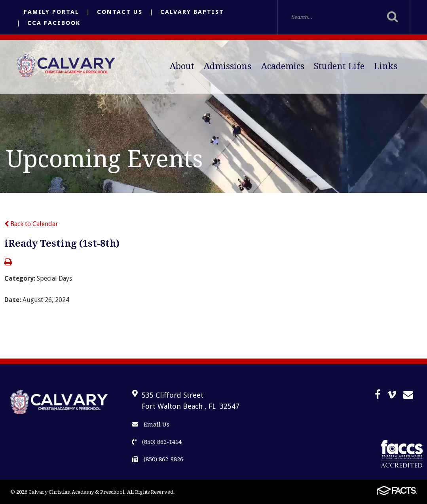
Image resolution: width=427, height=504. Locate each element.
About (182, 66)
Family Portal (51, 12)
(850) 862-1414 (157, 442)
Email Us (151, 425)
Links (386, 66)
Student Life (339, 66)
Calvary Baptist (192, 12)
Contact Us (120, 12)
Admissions (228, 66)
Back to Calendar (31, 224)
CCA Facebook (54, 23)
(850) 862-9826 (158, 459)
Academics (283, 66)
